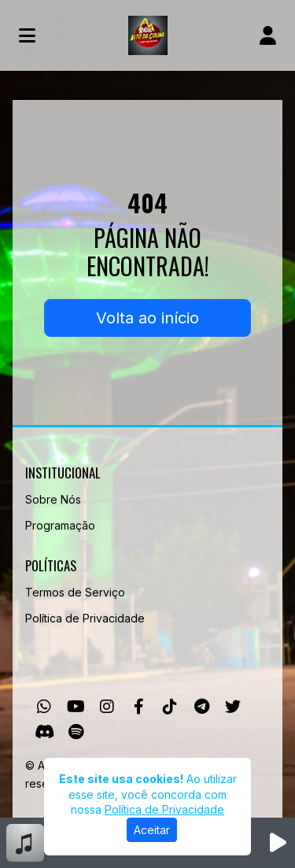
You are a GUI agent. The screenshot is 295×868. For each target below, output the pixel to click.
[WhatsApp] (44, 707)
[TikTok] (170, 707)
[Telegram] (202, 707)
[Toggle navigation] (27, 35)
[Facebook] (139, 707)
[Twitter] (233, 707)
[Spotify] (76, 732)
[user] (268, 35)
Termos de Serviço (75, 592)
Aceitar (152, 830)
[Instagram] (107, 707)
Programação (60, 525)
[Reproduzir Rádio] (278, 843)
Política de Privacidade (85, 618)
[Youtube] (76, 707)
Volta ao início (147, 318)
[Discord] (44, 732)
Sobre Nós (53, 499)
